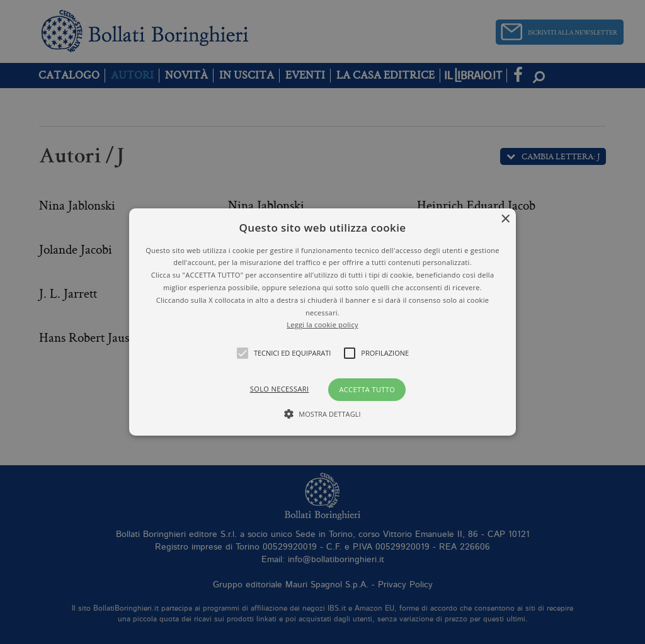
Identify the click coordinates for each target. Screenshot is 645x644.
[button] (322, 322)
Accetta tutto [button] (367, 389)
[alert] (322, 322)
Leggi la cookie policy (322, 325)
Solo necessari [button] (280, 389)
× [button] (505, 219)
